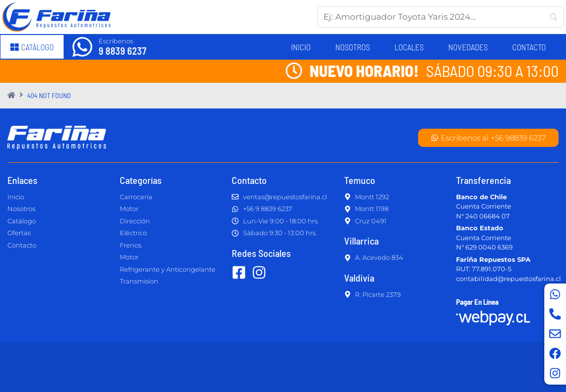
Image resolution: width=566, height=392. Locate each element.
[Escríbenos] (82, 47)
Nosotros (353, 47)
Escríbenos (116, 41)
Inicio (301, 47)
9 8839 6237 (123, 51)
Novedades (468, 47)
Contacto (529, 47)
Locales (409, 47)
